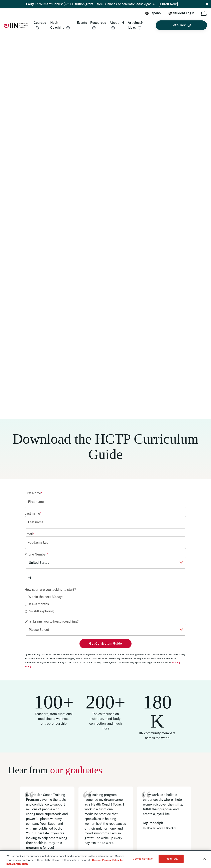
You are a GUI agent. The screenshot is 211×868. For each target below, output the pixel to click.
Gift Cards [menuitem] (102, 793)
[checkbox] (105, 219)
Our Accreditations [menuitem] (108, 779)
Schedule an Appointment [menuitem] (158, 796)
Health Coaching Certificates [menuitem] (114, 773)
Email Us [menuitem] (146, 783)
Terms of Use (16, 836)
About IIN (117, 23)
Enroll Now (168, 4)
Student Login (184, 13)
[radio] (105, 212)
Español (156, 13)
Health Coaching (57, 25)
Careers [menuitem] (101, 806)
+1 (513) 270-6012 (170, 777)
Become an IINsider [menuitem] (108, 786)
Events (82, 23)
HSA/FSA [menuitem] (102, 812)
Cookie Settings (143, 859)
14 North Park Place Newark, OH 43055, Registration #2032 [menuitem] (167, 812)
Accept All (171, 859)
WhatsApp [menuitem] (148, 790)
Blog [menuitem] (98, 799)
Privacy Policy (35, 836)
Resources (98, 23)
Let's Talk (179, 25)
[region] (105, 859)
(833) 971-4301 (156, 773)
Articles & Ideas (135, 25)
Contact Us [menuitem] (148, 803)
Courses (40, 23)
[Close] (205, 859)
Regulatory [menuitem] (103, 819)
